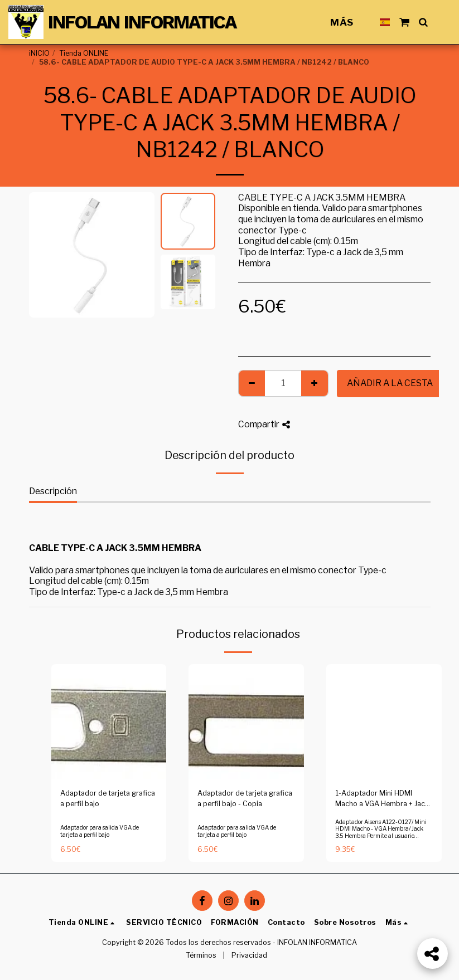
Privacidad (249, 955)
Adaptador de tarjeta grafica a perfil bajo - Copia (245, 798)
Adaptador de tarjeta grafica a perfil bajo (108, 798)
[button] (404, 22)
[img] (109, 722)
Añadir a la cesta (390, 383)
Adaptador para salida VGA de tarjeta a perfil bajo (100, 831)
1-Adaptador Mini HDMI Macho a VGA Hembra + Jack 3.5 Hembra (382, 799)
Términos (201, 955)
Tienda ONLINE (84, 53)
